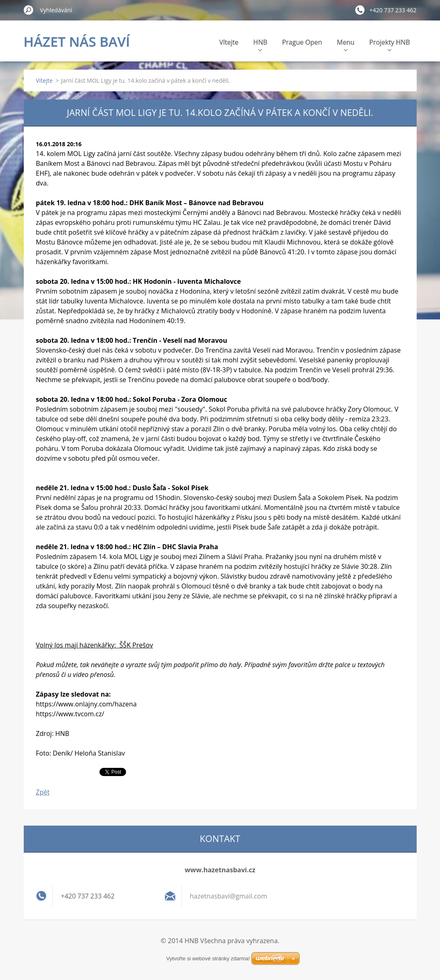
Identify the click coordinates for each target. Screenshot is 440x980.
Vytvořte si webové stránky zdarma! (208, 958)
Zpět (43, 792)
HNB (260, 44)
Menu (346, 44)
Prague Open (302, 42)
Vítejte (229, 42)
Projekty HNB (389, 44)
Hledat (29, 10)
